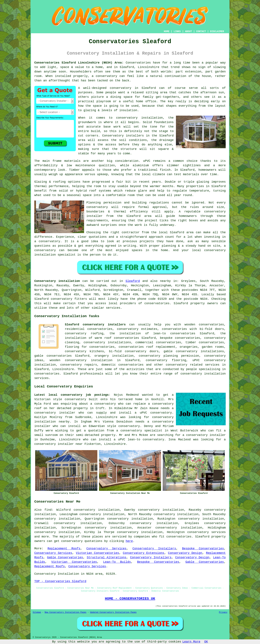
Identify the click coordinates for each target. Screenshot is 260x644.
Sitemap (37, 612)
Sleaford (133, 281)
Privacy (223, 612)
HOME (167, 31)
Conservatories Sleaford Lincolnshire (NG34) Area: (79, 63)
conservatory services (207, 532)
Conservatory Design (185, 553)
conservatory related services (193, 365)
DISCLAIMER (217, 31)
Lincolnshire (63, 369)
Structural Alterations (107, 557)
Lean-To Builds (117, 562)
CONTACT (201, 31)
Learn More (191, 642)
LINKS (177, 31)
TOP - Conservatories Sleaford (60, 581)
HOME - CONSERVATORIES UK (130, 599)
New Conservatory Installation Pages (65, 612)
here (129, 541)
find (48, 510)
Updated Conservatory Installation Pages (113, 612)
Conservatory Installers (154, 549)
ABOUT (189, 31)
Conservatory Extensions (144, 553)
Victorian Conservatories (97, 553)
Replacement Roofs (64, 549)
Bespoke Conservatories (203, 549)
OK (206, 642)
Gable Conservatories (65, 557)
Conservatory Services (106, 549)
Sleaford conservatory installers (95, 325)
